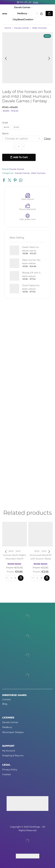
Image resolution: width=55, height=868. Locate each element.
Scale (5, 123)
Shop (35, 2)
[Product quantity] (19, 147)
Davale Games (23, 7)
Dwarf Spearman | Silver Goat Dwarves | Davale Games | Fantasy (32, 285)
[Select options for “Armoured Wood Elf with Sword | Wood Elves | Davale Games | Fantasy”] (47, 578)
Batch (5, 134)
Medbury (23, 13)
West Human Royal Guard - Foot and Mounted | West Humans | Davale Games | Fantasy (32, 260)
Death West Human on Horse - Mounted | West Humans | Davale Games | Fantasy (32, 247)
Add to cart (20, 157)
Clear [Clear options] (47, 139)
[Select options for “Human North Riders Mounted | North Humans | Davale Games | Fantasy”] (21, 578)
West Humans (39, 28)
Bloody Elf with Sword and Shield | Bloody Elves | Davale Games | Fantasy (32, 273)
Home (8, 28)
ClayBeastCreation (23, 19)
